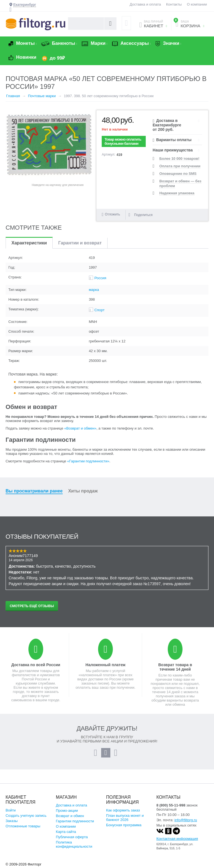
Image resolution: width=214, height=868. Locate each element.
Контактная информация (177, 839)
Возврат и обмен (70, 816)
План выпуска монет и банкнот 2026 (125, 818)
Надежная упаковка (177, 193)
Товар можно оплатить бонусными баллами (123, 141)
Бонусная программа (124, 825)
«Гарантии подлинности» (88, 461)
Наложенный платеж (105, 665)
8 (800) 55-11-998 (171, 805)
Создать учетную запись (26, 816)
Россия (100, 278)
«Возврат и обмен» (80, 428)
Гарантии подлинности (75, 821)
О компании (197, 4)
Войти (11, 810)
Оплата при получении (180, 166)
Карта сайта (66, 832)
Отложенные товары (23, 826)
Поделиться (140, 215)
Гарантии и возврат (80, 243)
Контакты (174, 4)
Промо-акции (67, 811)
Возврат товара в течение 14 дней (175, 667)
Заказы (12, 821)
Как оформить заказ (123, 810)
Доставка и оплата (145, 4)
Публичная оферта (72, 837)
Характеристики (29, 243)
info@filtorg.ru (186, 820)
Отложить (112, 214)
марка (94, 290)
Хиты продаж (83, 491)
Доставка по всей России (36, 665)
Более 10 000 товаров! (179, 159)
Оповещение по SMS (178, 174)
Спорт (100, 310)
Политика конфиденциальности (74, 844)
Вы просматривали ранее (34, 491)
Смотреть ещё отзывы (32, 606)
